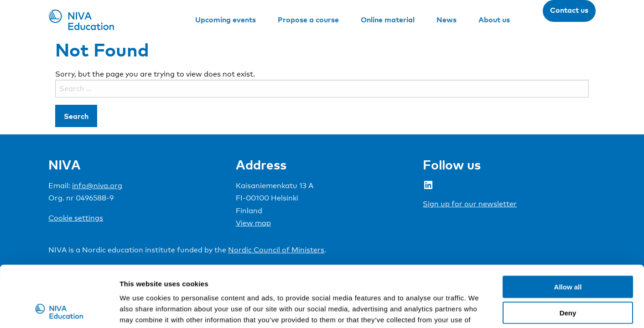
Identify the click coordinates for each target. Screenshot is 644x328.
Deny (568, 255)
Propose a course (308, 20)
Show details (479, 310)
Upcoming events (226, 20)
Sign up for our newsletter (470, 204)
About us (494, 20)
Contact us (569, 10)
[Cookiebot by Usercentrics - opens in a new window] (59, 310)
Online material (388, 20)
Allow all (568, 229)
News (447, 20)
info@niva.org (97, 186)
